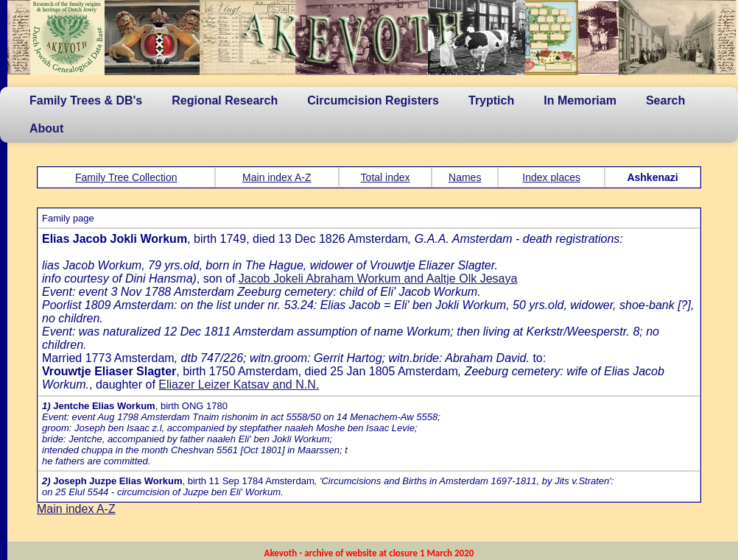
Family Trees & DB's (86, 100)
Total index (386, 177)
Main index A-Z (277, 177)
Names (465, 177)
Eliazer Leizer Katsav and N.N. (239, 384)
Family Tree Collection (126, 177)
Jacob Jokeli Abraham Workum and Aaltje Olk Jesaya (378, 279)
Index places (551, 177)
